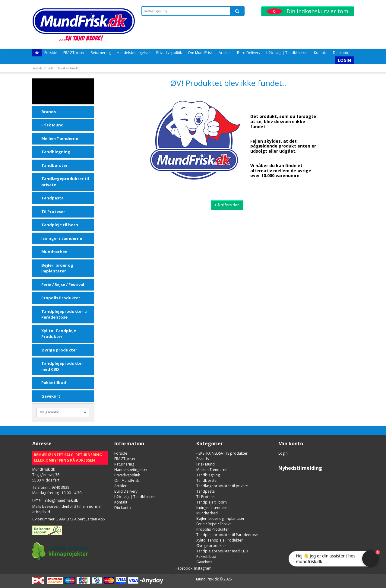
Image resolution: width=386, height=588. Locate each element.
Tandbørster (54, 165)
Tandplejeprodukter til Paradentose (65, 314)
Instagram (202, 568)
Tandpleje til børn (60, 225)
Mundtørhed (54, 252)
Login (344, 60)
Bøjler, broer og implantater (57, 268)
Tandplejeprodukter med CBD (62, 366)
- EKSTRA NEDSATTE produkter (64, 91)
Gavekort (51, 396)
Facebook (184, 568)
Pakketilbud (54, 383)
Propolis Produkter (61, 298)
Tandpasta (52, 198)
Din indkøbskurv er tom (308, 11)
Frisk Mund (52, 125)
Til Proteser (53, 211)
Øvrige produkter (59, 350)
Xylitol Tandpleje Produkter (59, 334)
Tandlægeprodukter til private (65, 182)
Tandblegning (56, 152)
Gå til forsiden (227, 205)
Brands (49, 112)
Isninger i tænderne (62, 238)
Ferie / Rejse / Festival (63, 284)
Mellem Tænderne (60, 138)
